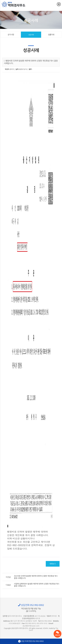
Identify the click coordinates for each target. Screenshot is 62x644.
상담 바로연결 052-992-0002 (31, 641)
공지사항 (11, 35)
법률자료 (51, 35)
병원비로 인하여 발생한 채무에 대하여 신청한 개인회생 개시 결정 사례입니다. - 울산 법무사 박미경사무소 (14, 4)
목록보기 (53, 564)
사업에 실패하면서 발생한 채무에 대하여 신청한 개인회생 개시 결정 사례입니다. (37, 585)
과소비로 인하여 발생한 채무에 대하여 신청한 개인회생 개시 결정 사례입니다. (36, 577)
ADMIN (45, 628)
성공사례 (31, 35)
